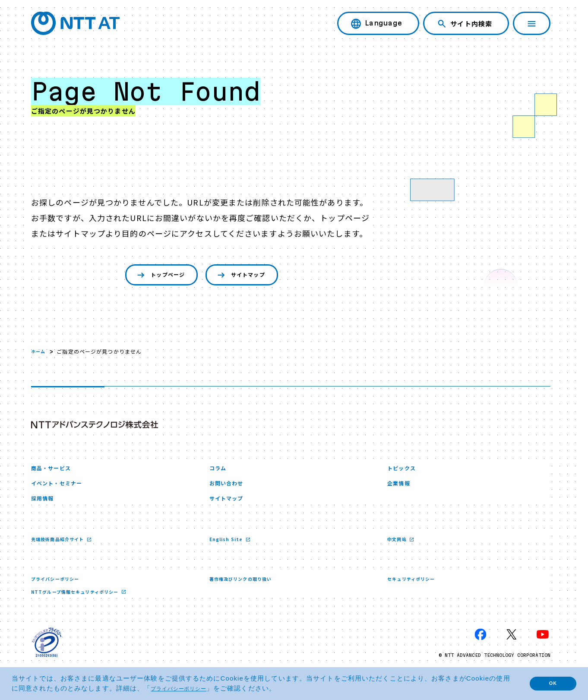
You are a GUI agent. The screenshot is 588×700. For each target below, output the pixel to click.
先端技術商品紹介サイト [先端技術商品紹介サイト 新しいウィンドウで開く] (63, 548)
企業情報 (401, 489)
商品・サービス (55, 471)
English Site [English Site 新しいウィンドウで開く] (229, 548)
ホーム (40, 353)
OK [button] (547, 683)
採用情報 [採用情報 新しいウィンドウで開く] (45, 506)
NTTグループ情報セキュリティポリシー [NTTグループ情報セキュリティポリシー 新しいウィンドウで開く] (83, 602)
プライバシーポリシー (59, 588)
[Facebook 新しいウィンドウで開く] (481, 645)
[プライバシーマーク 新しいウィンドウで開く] (47, 653)
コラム (220, 471)
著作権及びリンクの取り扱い (246, 588)
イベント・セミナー (62, 489)
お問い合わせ (230, 489)
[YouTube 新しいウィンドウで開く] (543, 645)
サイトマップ (247, 276)
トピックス (405, 471)
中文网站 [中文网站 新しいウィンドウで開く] (400, 548)
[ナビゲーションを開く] (532, 23)
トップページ (152, 276)
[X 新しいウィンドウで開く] (512, 645)
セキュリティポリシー (415, 588)
